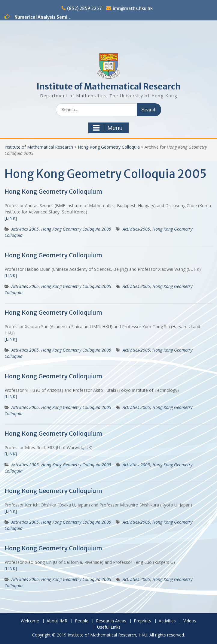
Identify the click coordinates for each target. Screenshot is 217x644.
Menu (108, 128)
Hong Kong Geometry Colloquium (53, 191)
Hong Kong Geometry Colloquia (109, 147)
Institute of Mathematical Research (108, 86)
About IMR (57, 621)
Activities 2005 (25, 229)
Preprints (142, 621)
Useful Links (109, 627)
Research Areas (111, 621)
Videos (190, 621)
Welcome (30, 621)
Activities (167, 621)
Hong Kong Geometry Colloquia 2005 (76, 229)
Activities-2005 (136, 229)
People (82, 621)
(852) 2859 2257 (84, 8)
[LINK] (11, 218)
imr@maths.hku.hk (133, 8)
